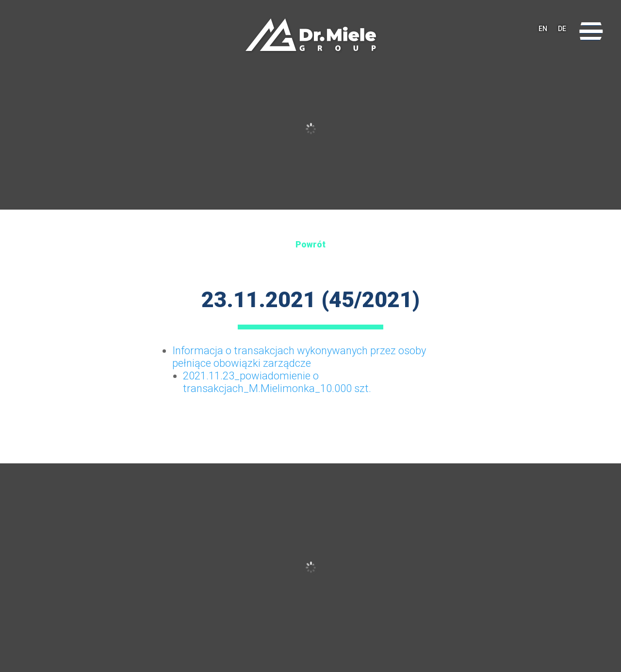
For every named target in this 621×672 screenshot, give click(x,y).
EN (543, 32)
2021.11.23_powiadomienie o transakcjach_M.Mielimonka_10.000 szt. (277, 382)
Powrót (310, 244)
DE (562, 32)
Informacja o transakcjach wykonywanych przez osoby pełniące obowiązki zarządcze (299, 357)
